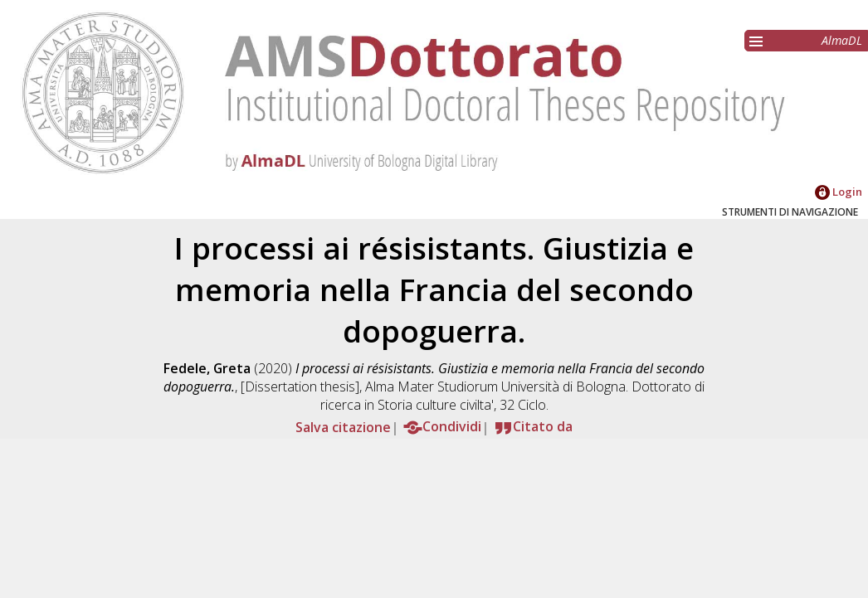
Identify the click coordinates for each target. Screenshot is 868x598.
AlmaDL (842, 40)
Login (839, 192)
